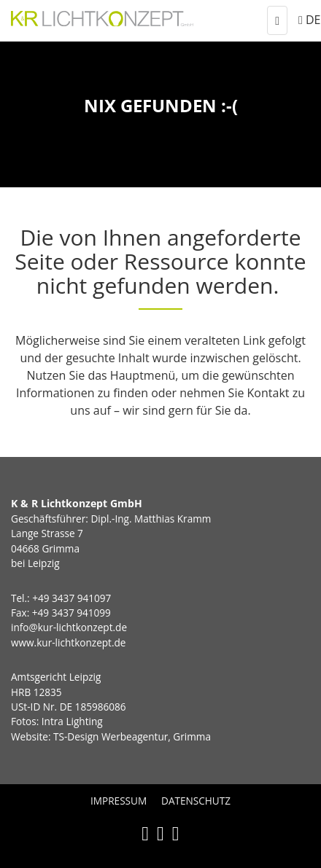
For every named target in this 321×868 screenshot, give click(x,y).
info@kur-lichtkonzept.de (69, 627)
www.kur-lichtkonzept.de (68, 642)
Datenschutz (196, 801)
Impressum (119, 801)
